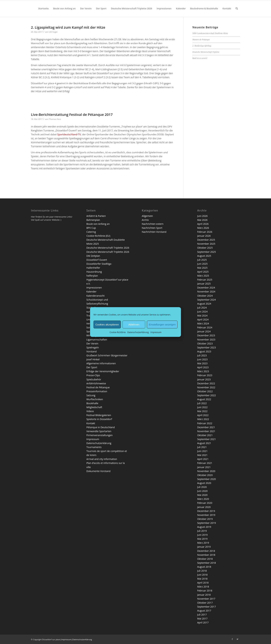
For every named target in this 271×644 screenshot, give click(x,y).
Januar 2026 (204, 236)
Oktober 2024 (205, 296)
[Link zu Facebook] (232, 639)
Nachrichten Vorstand (154, 232)
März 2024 (203, 323)
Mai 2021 (202, 455)
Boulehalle (92, 403)
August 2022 (204, 399)
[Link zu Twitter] (237, 639)
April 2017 (203, 623)
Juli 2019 (202, 531)
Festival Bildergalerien (99, 415)
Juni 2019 (202, 535)
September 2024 (207, 300)
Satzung (91, 395)
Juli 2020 (202, 487)
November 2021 (206, 431)
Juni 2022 (202, 407)
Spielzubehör (94, 379)
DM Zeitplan (93, 256)
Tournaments (94, 447)
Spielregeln (93, 347)
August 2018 (204, 567)
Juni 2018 (202, 575)
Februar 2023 (205, 375)
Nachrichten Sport (152, 228)
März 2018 (203, 587)
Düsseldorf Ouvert (97, 260)
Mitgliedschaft (94, 407)
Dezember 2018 (206, 551)
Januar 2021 (204, 467)
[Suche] (237, 8)
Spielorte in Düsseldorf (99, 419)
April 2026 (203, 224)
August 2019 (204, 527)
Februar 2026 (205, 232)
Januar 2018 (204, 595)
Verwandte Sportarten (99, 431)
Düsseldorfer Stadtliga (99, 264)
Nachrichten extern (153, 224)
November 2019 (206, 515)
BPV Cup (91, 228)
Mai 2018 (202, 579)
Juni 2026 (202, 216)
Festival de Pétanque (98, 387)
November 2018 (206, 555)
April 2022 (203, 415)
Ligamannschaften (97, 340)
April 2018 (203, 583)
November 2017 (206, 599)
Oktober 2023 (205, 343)
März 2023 (203, 371)
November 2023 (206, 340)
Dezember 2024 (206, 288)
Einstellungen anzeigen (162, 324)
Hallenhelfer (93, 268)
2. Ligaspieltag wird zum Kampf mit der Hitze (68, 27)
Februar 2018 (205, 591)
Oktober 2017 (205, 603)
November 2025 (206, 244)
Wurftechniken (95, 399)
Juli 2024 (202, 308)
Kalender (91, 292)
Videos (90, 411)
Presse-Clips (93, 375)
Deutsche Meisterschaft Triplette (206, 52)
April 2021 (203, 459)
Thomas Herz (55, 119)
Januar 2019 (204, 547)
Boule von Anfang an (98, 224)
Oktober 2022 (205, 391)
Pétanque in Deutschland (101, 427)
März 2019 (203, 543)
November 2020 (206, 471)
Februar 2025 (205, 280)
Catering (91, 232)
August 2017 (204, 611)
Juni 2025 (202, 264)
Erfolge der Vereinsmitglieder (103, 371)
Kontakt (91, 423)
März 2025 (203, 276)
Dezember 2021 (206, 427)
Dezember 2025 (206, 240)
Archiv (145, 220)
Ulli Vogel (53, 32)
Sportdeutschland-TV (69, 134)
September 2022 (207, 395)
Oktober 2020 (205, 475)
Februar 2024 (205, 327)
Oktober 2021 (205, 435)
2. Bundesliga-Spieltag (202, 46)
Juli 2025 (202, 260)
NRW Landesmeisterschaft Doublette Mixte (210, 33)
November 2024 (206, 292)
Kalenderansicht (95, 296)
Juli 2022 (202, 403)
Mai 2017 (202, 619)
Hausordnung (94, 272)
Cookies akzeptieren (107, 324)
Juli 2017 (202, 615)
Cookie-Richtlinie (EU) (98, 236)
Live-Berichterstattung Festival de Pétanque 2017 (72, 115)
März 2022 (203, 419)
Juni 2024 (202, 312)
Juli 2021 (202, 447)
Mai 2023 (202, 363)
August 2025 (204, 256)
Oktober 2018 (205, 559)
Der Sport (92, 367)
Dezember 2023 (206, 335)
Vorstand (92, 351)
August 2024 (204, 304)
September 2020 (207, 479)
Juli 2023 (202, 355)
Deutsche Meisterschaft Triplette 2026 (108, 248)
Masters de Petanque (201, 40)
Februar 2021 (205, 463)
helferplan (92, 276)
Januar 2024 (204, 331)
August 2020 (204, 483)
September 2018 (207, 563)
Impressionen (94, 288)
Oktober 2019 (205, 519)
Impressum (156, 332)
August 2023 (204, 351)
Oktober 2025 (205, 248)
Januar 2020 (204, 507)
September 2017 (207, 607)
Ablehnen (134, 324)
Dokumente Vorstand (99, 471)
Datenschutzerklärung (138, 332)
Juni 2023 (202, 359)
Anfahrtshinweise (96, 383)
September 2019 (207, 523)
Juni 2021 (202, 451)
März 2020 (203, 499)
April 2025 (203, 272)
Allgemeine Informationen (101, 363)
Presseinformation (97, 391)
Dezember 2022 (206, 383)
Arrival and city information (102, 459)
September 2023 (207, 347)
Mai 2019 (202, 539)
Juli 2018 (202, 571)
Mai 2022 (202, 411)
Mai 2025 (202, 268)
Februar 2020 (205, 503)
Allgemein (147, 216)
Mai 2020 (202, 495)
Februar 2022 (205, 423)
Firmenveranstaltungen (100, 435)
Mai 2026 (202, 220)
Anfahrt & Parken (96, 216)
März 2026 (203, 228)
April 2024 (203, 319)
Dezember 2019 (206, 511)
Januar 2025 (204, 284)
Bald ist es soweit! (200, 58)
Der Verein (92, 343)
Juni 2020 (202, 491)
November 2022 (206, 387)
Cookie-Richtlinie (118, 332)
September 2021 (207, 439)
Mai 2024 (202, 316)
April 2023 (203, 367)
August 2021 (204, 443)
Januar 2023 (204, 379)
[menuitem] (43, 8)
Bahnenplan (93, 220)
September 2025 (207, 252)
